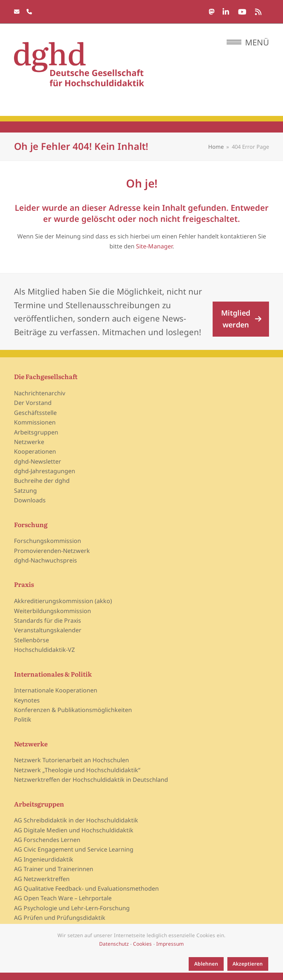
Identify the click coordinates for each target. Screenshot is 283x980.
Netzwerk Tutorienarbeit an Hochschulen (71, 760)
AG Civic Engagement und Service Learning (74, 849)
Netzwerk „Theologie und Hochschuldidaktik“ (77, 770)
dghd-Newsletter (38, 461)
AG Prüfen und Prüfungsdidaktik (60, 918)
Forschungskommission (48, 541)
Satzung (25, 491)
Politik (23, 719)
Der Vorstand (33, 403)
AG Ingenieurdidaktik (44, 859)
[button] (248, 42)
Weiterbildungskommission (53, 611)
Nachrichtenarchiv (40, 393)
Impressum (170, 944)
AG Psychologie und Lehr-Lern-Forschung (72, 908)
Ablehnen (206, 964)
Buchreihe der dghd (42, 481)
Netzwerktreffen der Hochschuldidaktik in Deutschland (91, 780)
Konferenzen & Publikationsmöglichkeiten (73, 710)
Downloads (30, 500)
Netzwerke (29, 442)
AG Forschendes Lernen (47, 840)
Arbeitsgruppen (36, 432)
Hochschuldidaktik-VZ (44, 650)
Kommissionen (35, 422)
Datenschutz (114, 944)
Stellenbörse (32, 640)
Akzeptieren (248, 964)
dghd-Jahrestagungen (45, 471)
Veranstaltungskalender (48, 630)
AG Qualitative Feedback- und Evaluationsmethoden (86, 888)
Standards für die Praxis (48, 620)
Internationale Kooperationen (56, 690)
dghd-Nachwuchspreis (46, 560)
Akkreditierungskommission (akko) (63, 601)
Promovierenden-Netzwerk (52, 551)
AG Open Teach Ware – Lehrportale (63, 898)
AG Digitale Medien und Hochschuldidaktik (74, 830)
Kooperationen (35, 451)
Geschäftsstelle (35, 413)
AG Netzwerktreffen (42, 879)
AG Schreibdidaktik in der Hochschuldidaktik (76, 820)
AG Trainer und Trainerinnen (54, 869)
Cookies (142, 944)
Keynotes (27, 700)
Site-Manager (154, 246)
